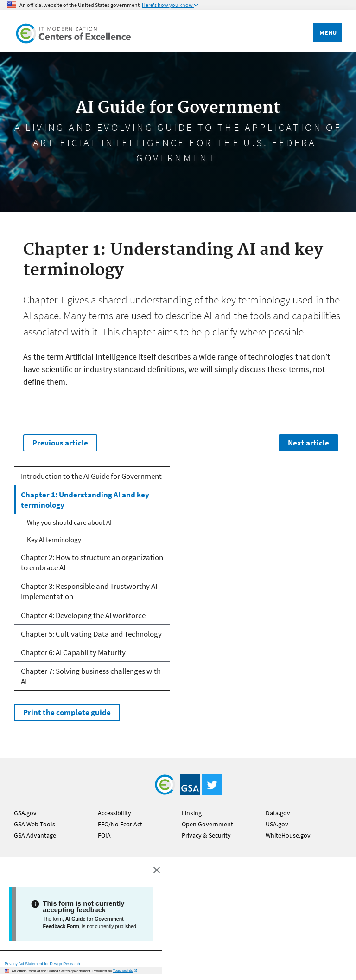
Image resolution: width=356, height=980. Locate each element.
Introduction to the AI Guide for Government (91, 476)
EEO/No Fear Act (120, 824)
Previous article (60, 443)
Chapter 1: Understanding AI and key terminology (85, 500)
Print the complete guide (67, 712)
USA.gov (277, 824)
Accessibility (114, 813)
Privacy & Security (206, 835)
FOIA (104, 835)
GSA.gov (25, 813)
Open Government (207, 824)
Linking (192, 813)
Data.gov (278, 813)
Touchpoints (123, 970)
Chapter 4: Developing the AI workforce (83, 615)
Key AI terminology (54, 539)
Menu (328, 32)
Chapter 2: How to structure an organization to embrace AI (92, 562)
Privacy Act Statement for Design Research (42, 964)
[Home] (74, 31)
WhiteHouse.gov (288, 835)
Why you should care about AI (69, 522)
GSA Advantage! (36, 835)
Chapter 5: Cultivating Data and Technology (91, 634)
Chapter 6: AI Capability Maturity (73, 652)
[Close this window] (156, 869)
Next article (308, 443)
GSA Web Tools (35, 824)
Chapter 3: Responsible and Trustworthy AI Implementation (89, 591)
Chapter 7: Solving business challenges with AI (91, 676)
